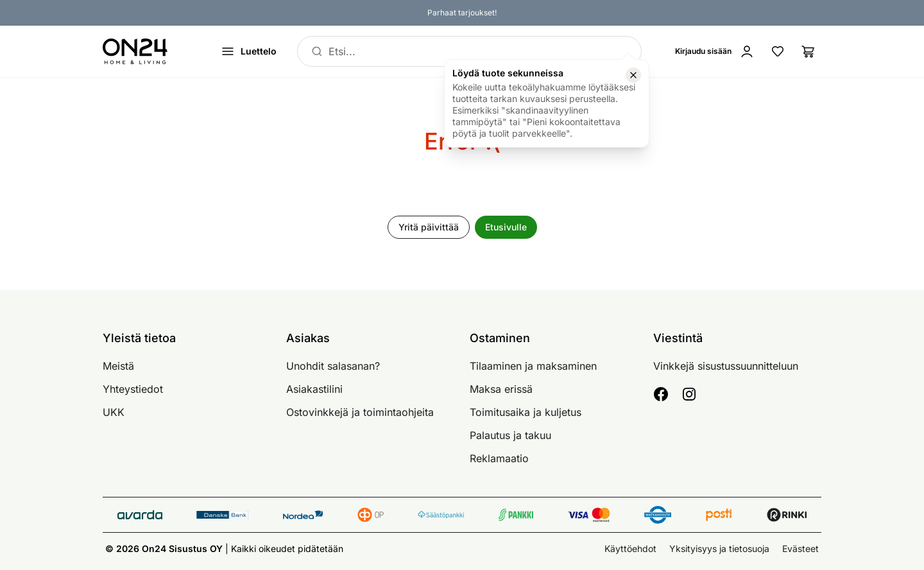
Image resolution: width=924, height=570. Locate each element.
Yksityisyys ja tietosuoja (719, 548)
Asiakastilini (314, 389)
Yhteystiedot (133, 389)
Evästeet (800, 548)
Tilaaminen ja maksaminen (533, 366)
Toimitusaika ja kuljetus (526, 412)
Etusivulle (506, 227)
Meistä (118, 366)
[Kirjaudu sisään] (715, 51)
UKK (114, 412)
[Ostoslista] (809, 51)
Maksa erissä (501, 389)
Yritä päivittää (429, 227)
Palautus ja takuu (510, 435)
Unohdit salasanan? (333, 366)
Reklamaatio (499, 458)
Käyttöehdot (630, 548)
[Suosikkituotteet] (778, 51)
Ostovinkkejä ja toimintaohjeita (360, 412)
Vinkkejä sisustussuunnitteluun (726, 366)
